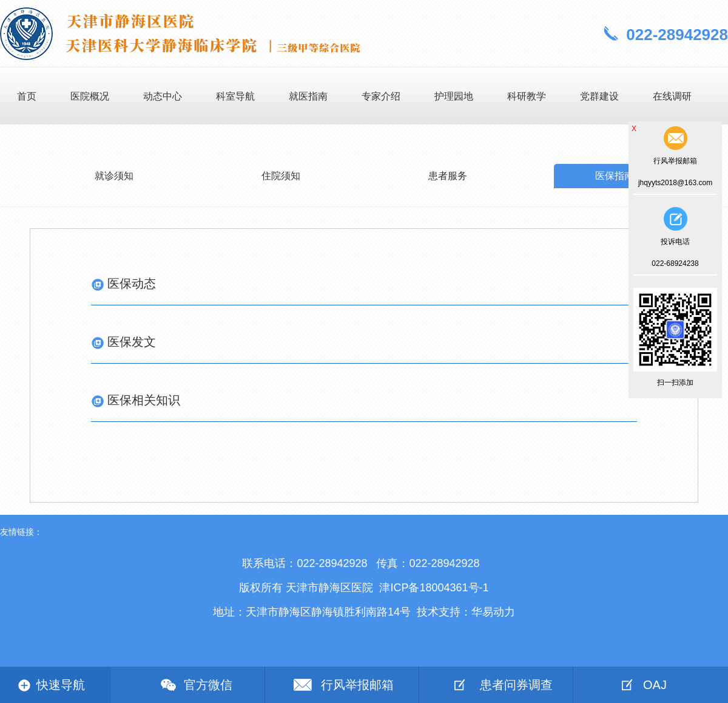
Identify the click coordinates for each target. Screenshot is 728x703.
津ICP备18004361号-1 (434, 588)
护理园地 (454, 96)
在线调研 (672, 96)
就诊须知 (114, 176)
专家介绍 (381, 96)
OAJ (655, 685)
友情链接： (21, 532)
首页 (27, 96)
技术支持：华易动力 (466, 612)
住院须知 (281, 176)
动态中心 (163, 96)
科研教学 (527, 96)
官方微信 (208, 685)
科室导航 (235, 96)
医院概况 (90, 96)
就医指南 (308, 96)
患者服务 (448, 176)
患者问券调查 (516, 685)
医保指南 (615, 176)
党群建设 (599, 96)
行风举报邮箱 (357, 685)
